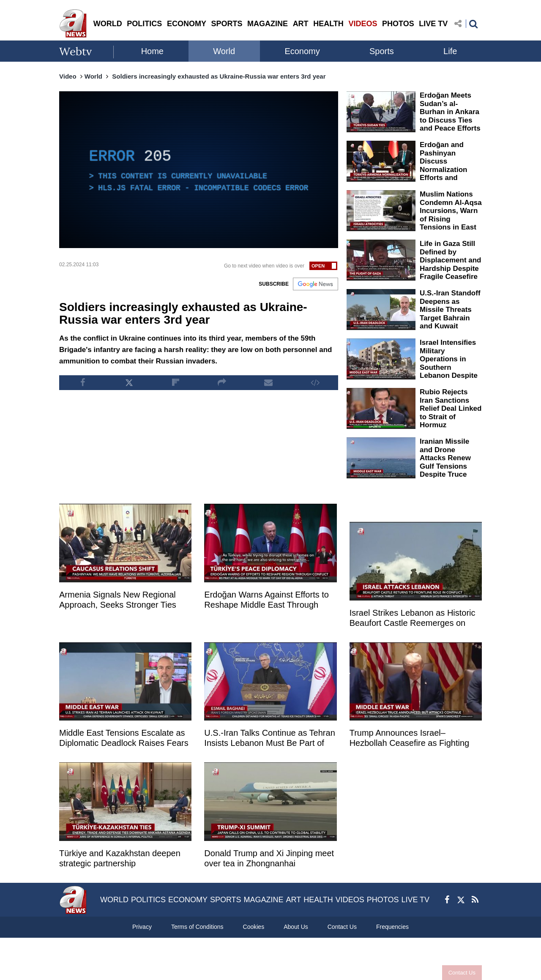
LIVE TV (433, 24)
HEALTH (328, 24)
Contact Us (462, 973)
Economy (302, 51)
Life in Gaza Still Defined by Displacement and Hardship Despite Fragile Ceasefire (451, 260)
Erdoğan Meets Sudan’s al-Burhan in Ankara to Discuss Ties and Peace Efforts (450, 112)
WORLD (108, 24)
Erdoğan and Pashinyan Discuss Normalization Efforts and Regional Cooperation (443, 169)
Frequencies (392, 927)
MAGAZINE (268, 24)
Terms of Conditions (197, 927)
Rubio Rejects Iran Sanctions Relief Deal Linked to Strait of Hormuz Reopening (451, 413)
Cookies (254, 927)
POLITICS (144, 24)
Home (152, 51)
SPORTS (227, 24)
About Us (296, 927)
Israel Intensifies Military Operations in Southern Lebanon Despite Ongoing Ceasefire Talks (449, 367)
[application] (199, 170)
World (224, 51)
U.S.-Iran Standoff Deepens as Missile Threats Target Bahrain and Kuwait (450, 310)
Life (450, 51)
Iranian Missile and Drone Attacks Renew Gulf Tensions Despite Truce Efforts (445, 462)
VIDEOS (363, 24)
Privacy (142, 927)
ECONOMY (187, 24)
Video (68, 76)
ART (301, 24)
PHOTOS (398, 24)
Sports (382, 51)
